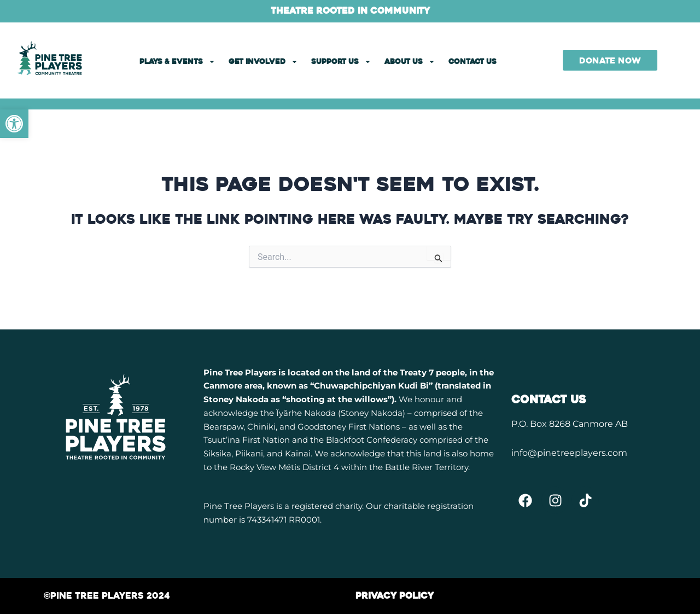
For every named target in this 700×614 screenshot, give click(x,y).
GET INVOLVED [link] (263, 62)
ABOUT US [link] (410, 62)
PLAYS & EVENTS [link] (177, 62)
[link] (14, 124)
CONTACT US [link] (472, 62)
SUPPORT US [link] (341, 62)
